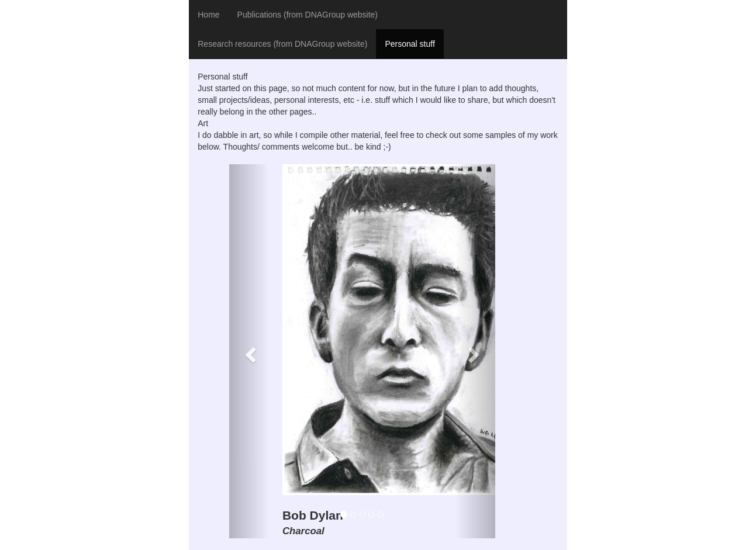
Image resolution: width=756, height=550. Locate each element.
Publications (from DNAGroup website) (308, 15)
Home (208, 15)
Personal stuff (410, 44)
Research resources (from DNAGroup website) (282, 44)
